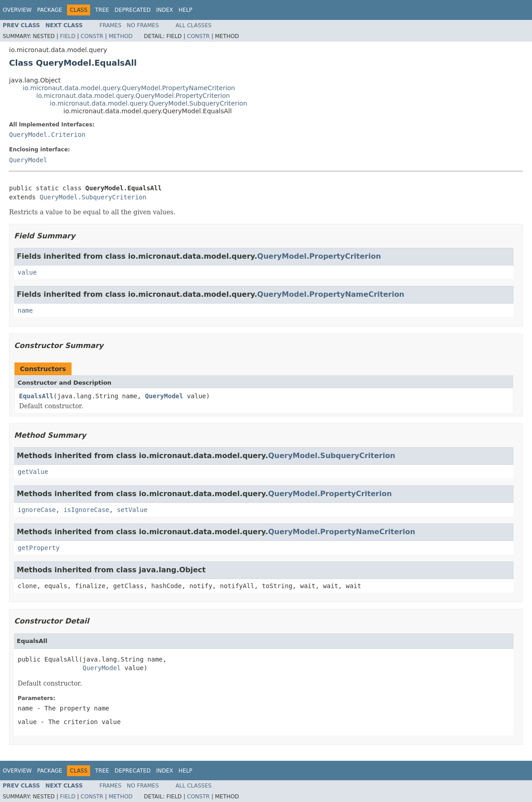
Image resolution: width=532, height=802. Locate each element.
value (27, 272)
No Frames (143, 25)
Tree (102, 10)
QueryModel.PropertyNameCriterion (331, 294)
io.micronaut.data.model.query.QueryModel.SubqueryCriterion (149, 103)
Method (121, 36)
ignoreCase (37, 510)
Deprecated (133, 10)
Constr (92, 36)
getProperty (39, 548)
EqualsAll (36, 396)
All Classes (194, 25)
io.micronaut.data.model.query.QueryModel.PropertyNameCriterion (129, 88)
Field (67, 36)
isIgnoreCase (86, 510)
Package (50, 10)
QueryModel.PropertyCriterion (319, 256)
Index (165, 10)
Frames (111, 25)
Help (185, 10)
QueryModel (28, 160)
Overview (17, 10)
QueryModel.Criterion (47, 135)
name (25, 310)
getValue (33, 472)
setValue (132, 510)
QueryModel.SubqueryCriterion (93, 197)
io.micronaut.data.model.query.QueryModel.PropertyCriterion (133, 96)
